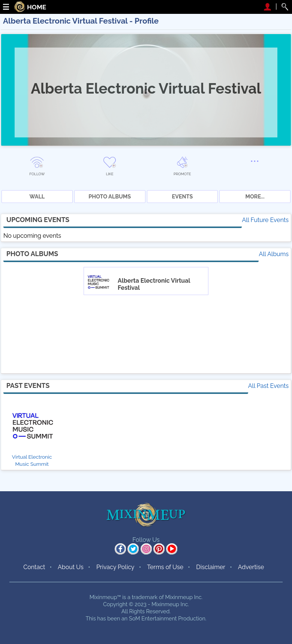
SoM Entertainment (153, 618)
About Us (71, 567)
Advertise (251, 567)
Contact (34, 567)
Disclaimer (211, 567)
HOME (37, 7)
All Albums (274, 254)
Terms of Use (165, 567)
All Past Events (268, 386)
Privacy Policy (115, 567)
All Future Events (265, 220)
